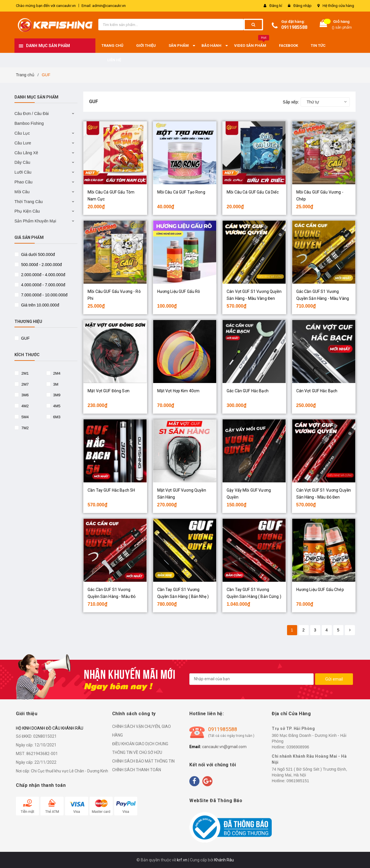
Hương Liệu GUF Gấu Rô (179, 291)
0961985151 (298, 781)
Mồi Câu (22, 192)
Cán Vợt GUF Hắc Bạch (317, 391)
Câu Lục (22, 133)
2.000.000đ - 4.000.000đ (42, 275)
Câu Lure (23, 143)
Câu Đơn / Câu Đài (32, 114)
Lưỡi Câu (23, 172)
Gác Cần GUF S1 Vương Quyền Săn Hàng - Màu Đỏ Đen (112, 596)
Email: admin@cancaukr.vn (104, 6)
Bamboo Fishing (29, 123)
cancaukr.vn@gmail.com (224, 747)
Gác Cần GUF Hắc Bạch (248, 391)
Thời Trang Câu (29, 202)
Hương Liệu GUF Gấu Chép (320, 590)
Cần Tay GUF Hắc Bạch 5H (111, 490)
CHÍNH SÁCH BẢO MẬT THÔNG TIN (143, 761)
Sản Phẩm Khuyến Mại (35, 221)
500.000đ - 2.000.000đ (41, 265)
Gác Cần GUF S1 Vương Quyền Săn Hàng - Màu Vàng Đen (323, 298)
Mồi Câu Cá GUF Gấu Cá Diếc (253, 192)
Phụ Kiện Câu (27, 211)
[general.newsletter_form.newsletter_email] (251, 679)
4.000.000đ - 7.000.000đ (42, 285)
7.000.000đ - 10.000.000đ (44, 295)
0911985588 (294, 27)
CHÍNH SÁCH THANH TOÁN (137, 770)
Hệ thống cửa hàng (338, 6)
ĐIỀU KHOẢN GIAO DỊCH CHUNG (140, 744)
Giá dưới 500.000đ (37, 254)
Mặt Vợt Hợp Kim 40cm (178, 391)
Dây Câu (22, 162)
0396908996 (298, 747)
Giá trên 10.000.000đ (39, 305)
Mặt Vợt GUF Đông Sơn (109, 391)
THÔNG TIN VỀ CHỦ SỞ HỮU (137, 752)
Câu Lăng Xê (26, 153)
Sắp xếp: (291, 102)
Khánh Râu (224, 860)
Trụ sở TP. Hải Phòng (293, 728)
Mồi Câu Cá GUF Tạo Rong (181, 192)
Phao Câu (23, 182)
